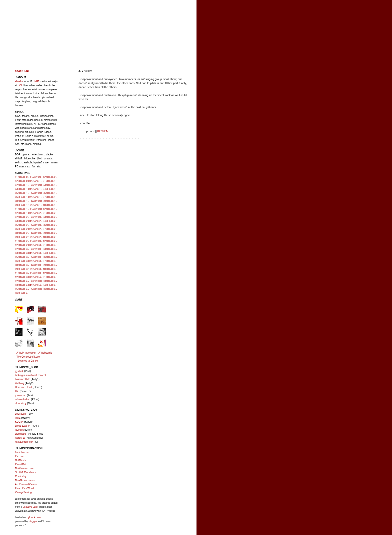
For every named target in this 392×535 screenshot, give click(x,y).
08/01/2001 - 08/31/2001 (29, 201)
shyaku (19, 81)
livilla (18, 418)
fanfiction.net (22, 452)
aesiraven (20, 414)
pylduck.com (34, 517)
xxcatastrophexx (24, 442)
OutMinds (20, 460)
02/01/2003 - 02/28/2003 (29, 249)
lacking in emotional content (30, 375)
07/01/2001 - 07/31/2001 (42, 197)
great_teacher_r (24, 426)
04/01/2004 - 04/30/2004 (42, 285)
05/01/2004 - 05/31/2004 (29, 289)
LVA (20, 85)
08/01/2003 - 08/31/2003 (29, 265)
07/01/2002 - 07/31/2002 (42, 229)
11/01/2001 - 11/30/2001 (29, 209)
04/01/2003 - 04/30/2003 (42, 253)
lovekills (19, 430)
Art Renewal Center (26, 484)
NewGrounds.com (25, 480)
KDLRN (19, 422)
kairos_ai (20, 438)
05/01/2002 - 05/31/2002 (29, 225)
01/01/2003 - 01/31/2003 (42, 245)
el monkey (21, 403)
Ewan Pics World (24, 488)
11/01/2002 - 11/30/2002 (29, 241)
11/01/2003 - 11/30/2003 (29, 273)
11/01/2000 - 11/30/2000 (29, 177)
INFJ (36, 81)
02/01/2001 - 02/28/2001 (29, 185)
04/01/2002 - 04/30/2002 (42, 221)
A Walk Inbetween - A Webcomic (34, 353)
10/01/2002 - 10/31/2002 (42, 237)
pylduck (19, 371)
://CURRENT (22, 71)
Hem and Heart (23, 387)
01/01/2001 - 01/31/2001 (42, 181)
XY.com (19, 456)
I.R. (17, 391)
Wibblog (19, 383)
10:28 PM (103, 131)
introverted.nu (23, 399)
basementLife (22, 379)
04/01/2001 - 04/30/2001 (42, 189)
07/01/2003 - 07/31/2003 (42, 261)
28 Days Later (30, 507)
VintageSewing (23, 492)
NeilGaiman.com (24, 468)
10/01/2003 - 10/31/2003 (42, 269)
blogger (33, 521)
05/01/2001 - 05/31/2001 (29, 193)
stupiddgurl (21, 434)
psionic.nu (21, 395)
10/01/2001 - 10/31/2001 (42, 205)
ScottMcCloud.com (25, 472)
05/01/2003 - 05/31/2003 (29, 257)
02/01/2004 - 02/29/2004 (29, 281)
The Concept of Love (28, 357)
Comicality (21, 476)
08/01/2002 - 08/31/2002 (29, 233)
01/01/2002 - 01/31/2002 (42, 213)
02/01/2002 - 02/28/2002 (29, 217)
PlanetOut (20, 464)
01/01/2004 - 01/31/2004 (42, 277)
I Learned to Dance (27, 361)
